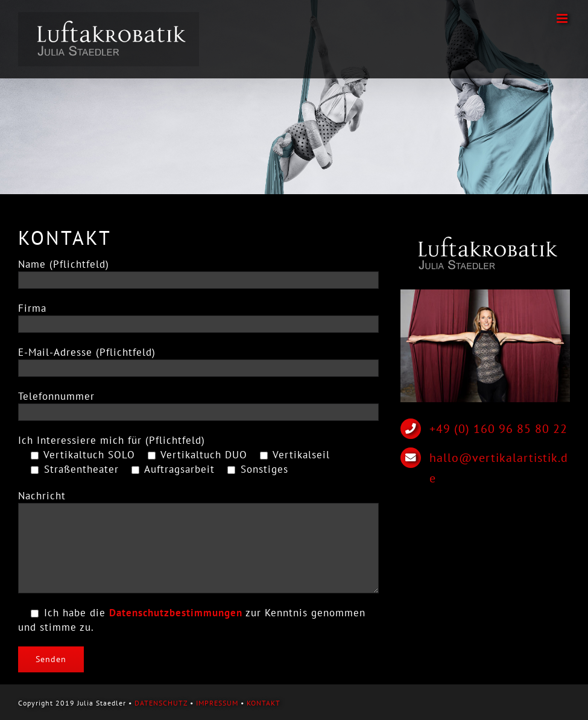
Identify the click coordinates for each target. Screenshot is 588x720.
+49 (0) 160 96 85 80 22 (498, 429)
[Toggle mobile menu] (563, 18)
